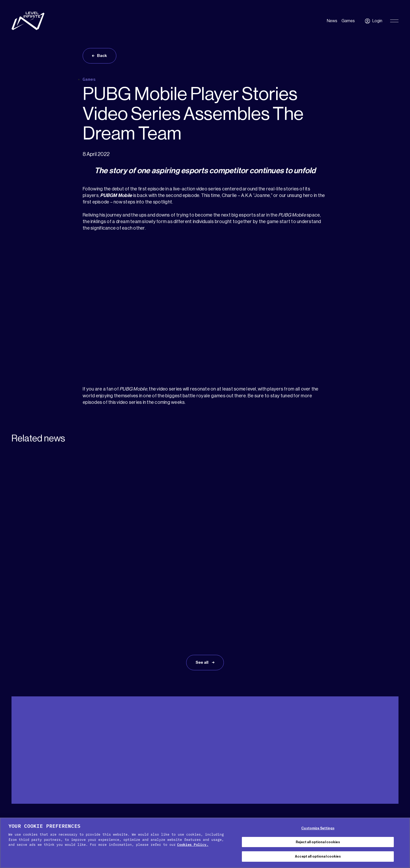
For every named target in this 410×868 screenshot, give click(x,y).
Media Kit (42, 761)
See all (202, 594)
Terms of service (246, 815)
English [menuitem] (383, 762)
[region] (205, 843)
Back (102, 56)
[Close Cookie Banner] (402, 842)
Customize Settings (318, 828)
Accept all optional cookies (318, 856)
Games (348, 21)
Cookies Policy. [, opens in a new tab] (193, 845)
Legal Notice (281, 815)
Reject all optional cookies (318, 842)
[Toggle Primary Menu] (394, 21)
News (332, 21)
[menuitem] (386, 762)
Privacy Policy (208, 815)
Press (63, 761)
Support (19, 761)
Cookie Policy (174, 815)
